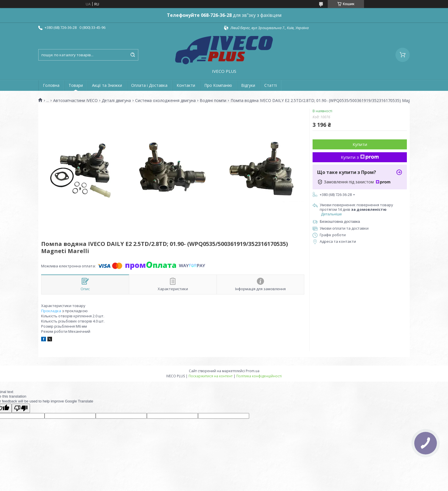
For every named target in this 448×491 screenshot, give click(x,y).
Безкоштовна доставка (340, 222)
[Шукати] (133, 55)
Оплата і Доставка (149, 85)
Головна (51, 85)
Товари (76, 85)
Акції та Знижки (107, 85)
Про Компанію (218, 85)
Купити (360, 144)
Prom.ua (253, 371)
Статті (271, 85)
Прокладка (51, 311)
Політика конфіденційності (259, 376)
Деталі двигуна (116, 101)
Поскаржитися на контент (211, 376)
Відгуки (248, 85)
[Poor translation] (21, 408)
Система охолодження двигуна (165, 101)
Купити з (360, 157)
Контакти (186, 85)
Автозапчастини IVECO (75, 101)
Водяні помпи (213, 101)
